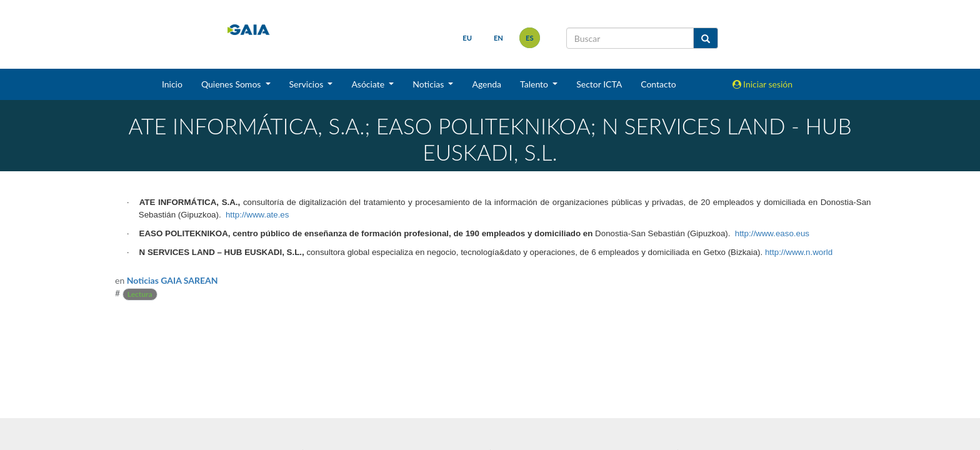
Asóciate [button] (369, 84)
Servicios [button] (307, 84)
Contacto (658, 84)
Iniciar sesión (763, 84)
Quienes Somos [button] (232, 84)
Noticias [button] (429, 84)
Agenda (487, 84)
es (530, 38)
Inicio (172, 84)
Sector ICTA (599, 84)
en (498, 38)
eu (467, 38)
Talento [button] (535, 84)
